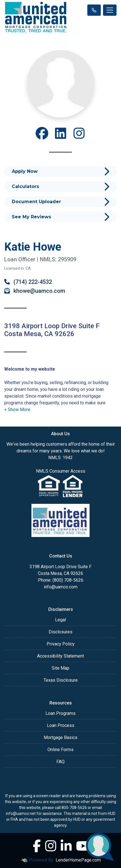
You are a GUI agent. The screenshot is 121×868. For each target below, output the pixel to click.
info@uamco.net (21, 813)
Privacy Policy (61, 644)
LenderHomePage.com (78, 860)
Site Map (60, 668)
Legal (60, 620)
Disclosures (60, 632)
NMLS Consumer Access (61, 471)
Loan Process (61, 725)
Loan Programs (60, 713)
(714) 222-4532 (28, 282)
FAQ (60, 762)
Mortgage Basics (61, 737)
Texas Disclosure (61, 680)
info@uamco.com (61, 587)
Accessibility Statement (60, 656)
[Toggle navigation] (110, 10)
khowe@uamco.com (35, 291)
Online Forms (60, 750)
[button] (17, 410)
